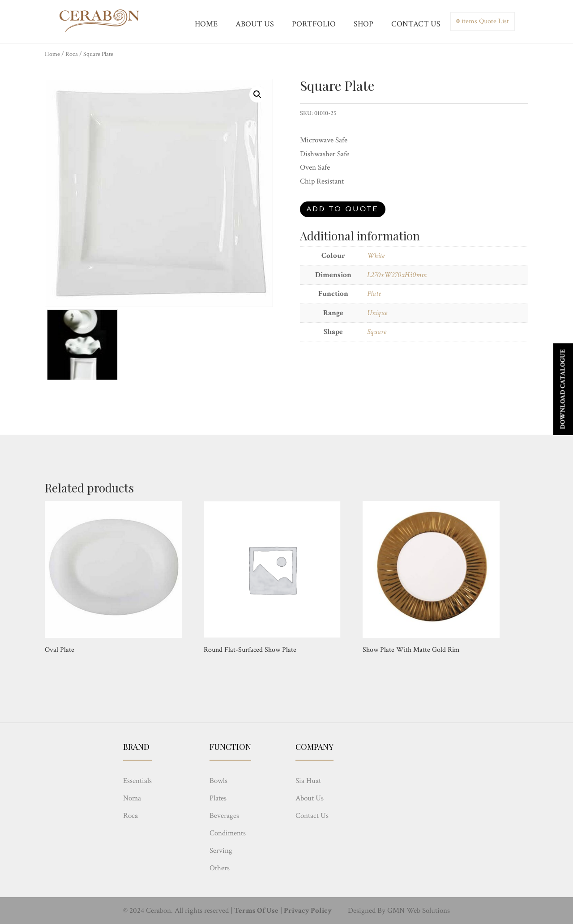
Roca (72, 54)
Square (377, 332)
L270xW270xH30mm (397, 275)
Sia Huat (308, 781)
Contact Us (312, 816)
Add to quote (343, 209)
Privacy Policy (308, 911)
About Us (310, 798)
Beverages (224, 816)
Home (52, 54)
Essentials (137, 781)
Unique (377, 313)
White (376, 256)
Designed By (367, 911)
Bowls (218, 781)
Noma (132, 798)
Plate (374, 294)
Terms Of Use (256, 911)
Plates (218, 798)
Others (220, 868)
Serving (221, 851)
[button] (257, 94)
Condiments (228, 833)
